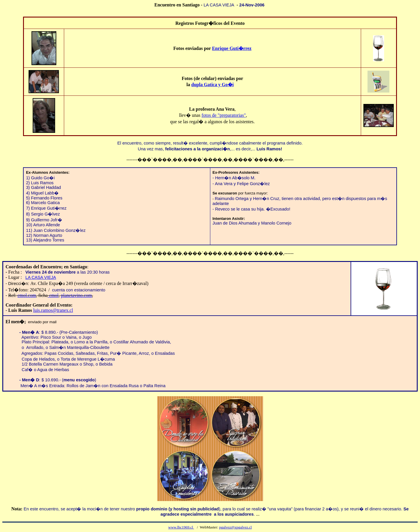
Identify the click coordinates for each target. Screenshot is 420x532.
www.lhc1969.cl (181, 527)
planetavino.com (76, 295)
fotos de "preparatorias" (224, 115)
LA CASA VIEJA (41, 277)
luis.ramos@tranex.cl (53, 310)
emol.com (27, 295)
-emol (53, 295)
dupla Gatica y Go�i (212, 85)
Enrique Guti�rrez (232, 48)
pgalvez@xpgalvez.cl (235, 527)
